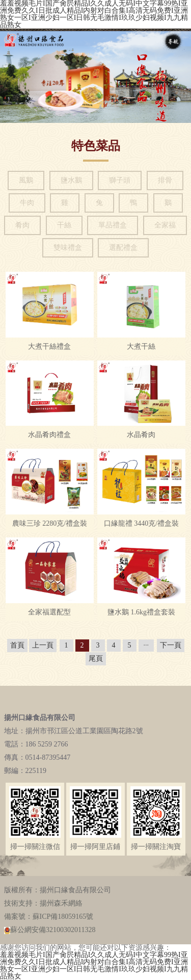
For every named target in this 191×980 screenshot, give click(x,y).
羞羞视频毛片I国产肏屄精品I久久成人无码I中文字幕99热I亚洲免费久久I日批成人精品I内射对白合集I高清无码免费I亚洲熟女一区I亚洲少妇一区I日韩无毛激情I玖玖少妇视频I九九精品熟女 (94, 965)
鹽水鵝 (71, 180)
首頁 (17, 645)
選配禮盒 (123, 248)
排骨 (165, 180)
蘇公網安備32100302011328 (50, 930)
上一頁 (43, 645)
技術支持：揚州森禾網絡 (43, 903)
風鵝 (26, 180)
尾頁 (96, 659)
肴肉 (22, 225)
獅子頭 (120, 180)
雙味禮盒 (68, 248)
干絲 (64, 225)
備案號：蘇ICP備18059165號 (49, 917)
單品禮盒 (113, 225)
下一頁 (171, 645)
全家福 (165, 225)
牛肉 (27, 203)
